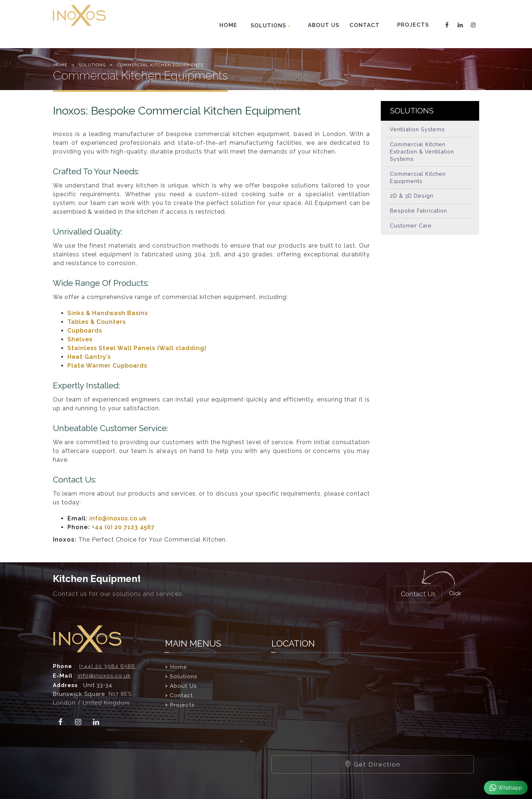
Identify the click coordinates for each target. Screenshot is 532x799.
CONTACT (365, 25)
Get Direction (373, 764)
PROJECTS (412, 25)
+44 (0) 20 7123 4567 (123, 527)
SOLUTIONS (268, 26)
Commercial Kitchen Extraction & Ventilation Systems (424, 154)
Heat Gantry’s (89, 357)
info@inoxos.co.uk (118, 518)
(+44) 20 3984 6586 (107, 666)
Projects (182, 705)
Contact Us (418, 594)
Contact (181, 695)
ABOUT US (324, 25)
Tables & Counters (97, 322)
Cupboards (85, 331)
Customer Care (412, 232)
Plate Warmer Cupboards (107, 366)
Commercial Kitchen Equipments (419, 181)
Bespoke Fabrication (420, 216)
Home (179, 667)
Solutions (184, 676)
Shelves (80, 339)
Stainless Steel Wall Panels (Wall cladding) (137, 348)
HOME (228, 25)
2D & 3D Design (412, 200)
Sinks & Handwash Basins (108, 313)
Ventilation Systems (418, 130)
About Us (183, 686)
